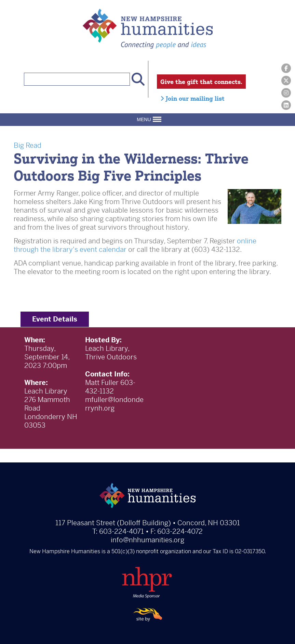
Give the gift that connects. (201, 82)
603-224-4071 (122, 532)
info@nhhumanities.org (147, 540)
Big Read (28, 146)
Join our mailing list (192, 98)
